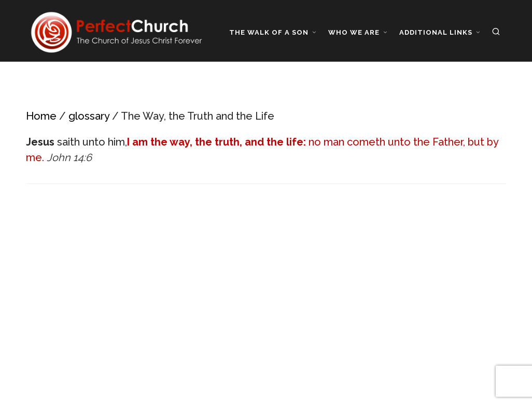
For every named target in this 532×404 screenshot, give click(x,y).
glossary (89, 116)
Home (41, 116)
